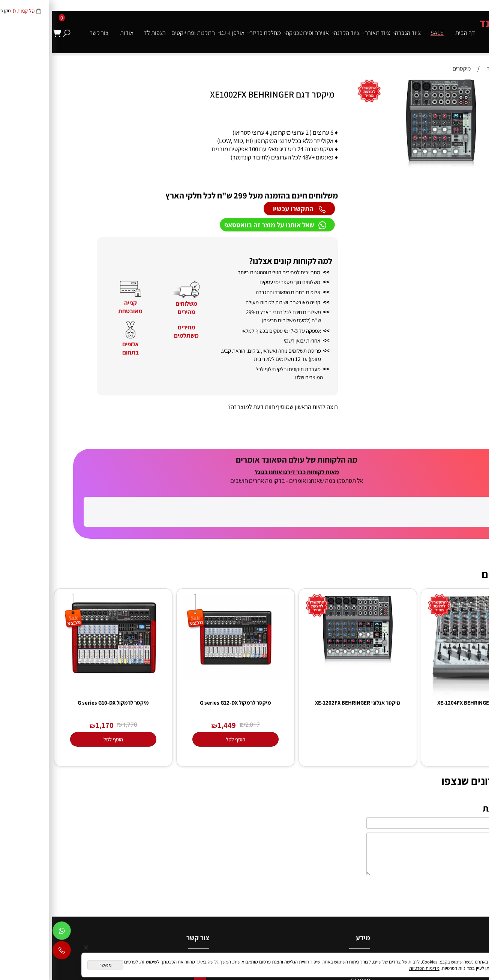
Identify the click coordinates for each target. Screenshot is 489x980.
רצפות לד (103, 33)
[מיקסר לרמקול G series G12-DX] (183, 748)
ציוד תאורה (324, 33)
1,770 (78, 795)
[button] (479, 86)
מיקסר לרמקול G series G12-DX (183, 772)
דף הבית (413, 33)
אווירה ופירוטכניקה (254, 33)
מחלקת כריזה (212, 33)
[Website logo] (458, 29)
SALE (385, 33)
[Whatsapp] (10, 932)
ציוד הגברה (355, 33)
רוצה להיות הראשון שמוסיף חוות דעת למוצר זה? (231, 407)
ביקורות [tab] (472, 434)
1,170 (52, 795)
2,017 (200, 795)
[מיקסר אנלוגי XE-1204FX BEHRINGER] (428, 765)
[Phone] (10, 952)
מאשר (53, 965)
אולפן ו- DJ (179, 33)
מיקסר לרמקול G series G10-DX (61, 772)
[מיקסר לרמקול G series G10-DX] (61, 746)
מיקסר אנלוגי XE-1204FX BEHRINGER (428, 772)
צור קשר (47, 33)
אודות (75, 33)
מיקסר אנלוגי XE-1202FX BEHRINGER (306, 772)
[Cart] (5, 33)
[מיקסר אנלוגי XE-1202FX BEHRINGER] (306, 733)
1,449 (175, 795)
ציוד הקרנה (294, 33)
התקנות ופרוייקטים (141, 33)
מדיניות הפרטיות (372, 968)
